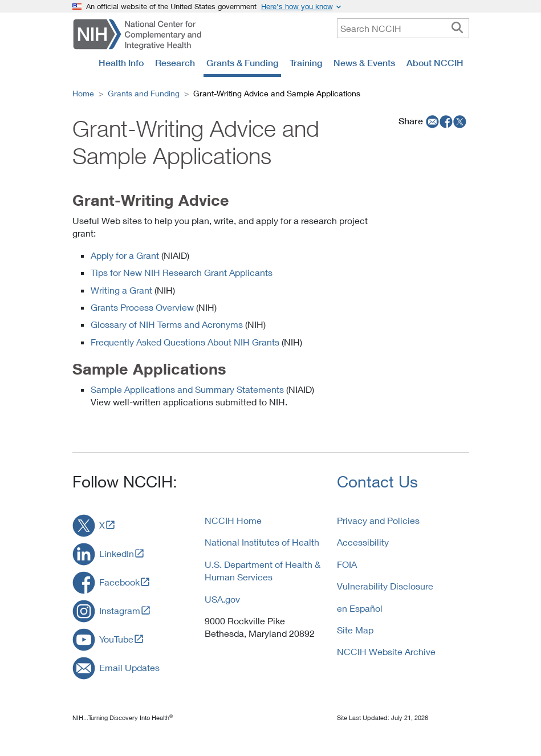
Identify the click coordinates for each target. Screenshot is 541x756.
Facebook (119, 582)
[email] (431, 121)
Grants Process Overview (142, 307)
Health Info (121, 63)
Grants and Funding (144, 93)
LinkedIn (117, 553)
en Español (360, 608)
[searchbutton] (457, 28)
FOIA (347, 564)
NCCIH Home (233, 520)
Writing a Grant (121, 290)
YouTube (116, 639)
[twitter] (460, 121)
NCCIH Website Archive (386, 651)
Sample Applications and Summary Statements (187, 389)
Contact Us (377, 481)
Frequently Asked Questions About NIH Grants (185, 342)
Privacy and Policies (378, 520)
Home (83, 93)
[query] (403, 28)
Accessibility (363, 542)
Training (306, 63)
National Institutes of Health (262, 542)
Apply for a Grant (125, 255)
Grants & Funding (242, 63)
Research (175, 63)
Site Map (355, 630)
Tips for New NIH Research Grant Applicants (182, 272)
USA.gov (222, 599)
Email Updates (129, 667)
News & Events (364, 63)
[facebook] (446, 121)
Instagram (120, 610)
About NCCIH (435, 63)
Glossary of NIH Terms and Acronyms (167, 324)
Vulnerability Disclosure (385, 586)
